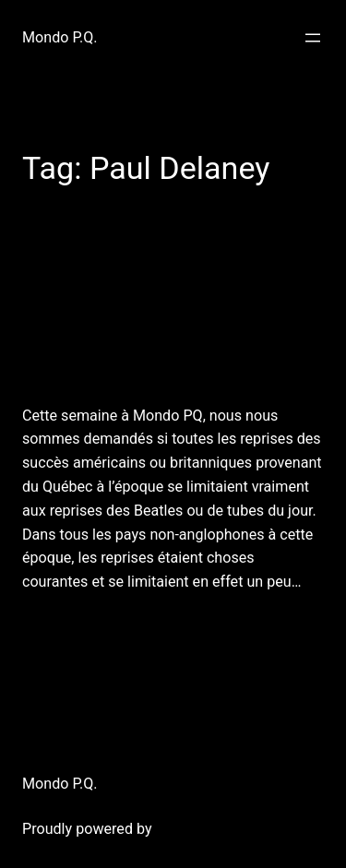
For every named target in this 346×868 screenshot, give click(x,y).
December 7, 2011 (75, 626)
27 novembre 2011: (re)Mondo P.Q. (166, 312)
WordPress (192, 829)
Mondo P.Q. (60, 37)
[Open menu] (313, 38)
